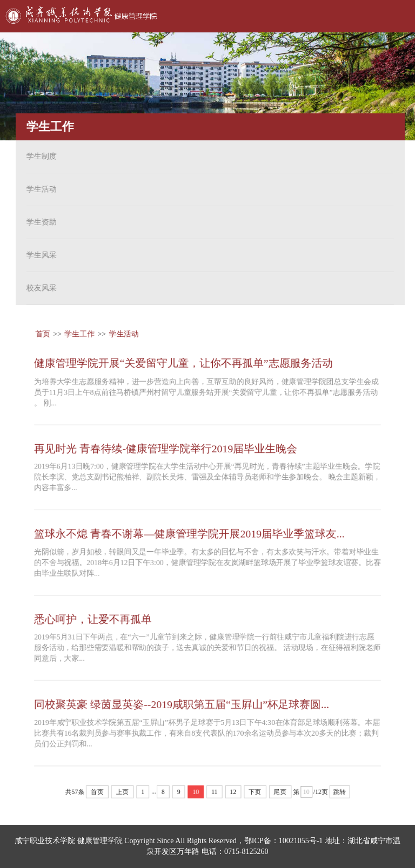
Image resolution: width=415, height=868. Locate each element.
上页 (122, 794)
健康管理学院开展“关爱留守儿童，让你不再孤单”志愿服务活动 (183, 361)
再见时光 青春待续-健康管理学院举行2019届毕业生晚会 (165, 447)
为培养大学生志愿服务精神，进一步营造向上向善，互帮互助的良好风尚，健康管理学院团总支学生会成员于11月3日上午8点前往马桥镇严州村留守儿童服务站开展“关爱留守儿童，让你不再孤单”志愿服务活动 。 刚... (206, 391)
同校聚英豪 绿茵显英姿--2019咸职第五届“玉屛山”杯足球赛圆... (181, 706)
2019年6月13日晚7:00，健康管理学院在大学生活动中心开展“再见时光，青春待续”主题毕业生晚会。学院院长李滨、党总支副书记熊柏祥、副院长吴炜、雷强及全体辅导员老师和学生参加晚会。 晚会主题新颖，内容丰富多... (207, 476)
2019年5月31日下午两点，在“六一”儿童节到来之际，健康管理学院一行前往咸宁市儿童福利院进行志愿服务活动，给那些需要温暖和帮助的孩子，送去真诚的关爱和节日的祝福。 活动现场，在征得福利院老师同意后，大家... (207, 649)
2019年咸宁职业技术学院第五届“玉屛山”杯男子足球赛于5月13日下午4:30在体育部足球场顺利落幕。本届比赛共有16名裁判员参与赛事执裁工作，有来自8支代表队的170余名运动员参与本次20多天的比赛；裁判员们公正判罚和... (207, 734)
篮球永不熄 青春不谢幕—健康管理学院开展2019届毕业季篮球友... (189, 533)
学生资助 (39, 222)
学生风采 (39, 255)
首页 (41, 332)
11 (215, 794)
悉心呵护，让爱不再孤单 (92, 620)
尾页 (280, 794)
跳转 (341, 794)
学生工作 (78, 332)
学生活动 (39, 189)
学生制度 (39, 156)
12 (233, 794)
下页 (256, 794)
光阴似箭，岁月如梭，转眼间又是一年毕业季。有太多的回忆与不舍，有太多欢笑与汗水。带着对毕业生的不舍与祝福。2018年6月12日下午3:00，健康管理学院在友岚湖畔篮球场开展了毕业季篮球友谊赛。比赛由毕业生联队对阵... (207, 563)
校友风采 (39, 288)
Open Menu (393, 16)
